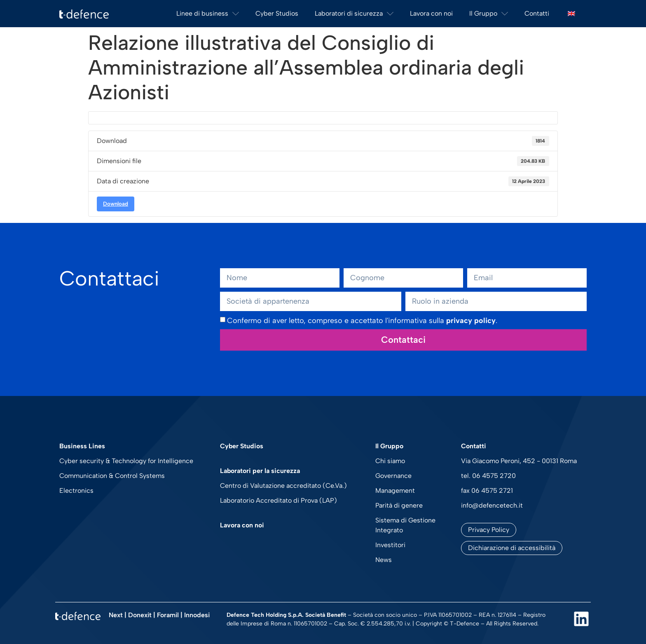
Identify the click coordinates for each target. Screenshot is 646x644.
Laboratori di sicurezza (354, 14)
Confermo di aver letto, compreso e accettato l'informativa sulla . (362, 321)
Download (116, 204)
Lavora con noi (431, 13)
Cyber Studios (277, 13)
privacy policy (471, 321)
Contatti (537, 13)
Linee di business (208, 14)
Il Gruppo (489, 14)
